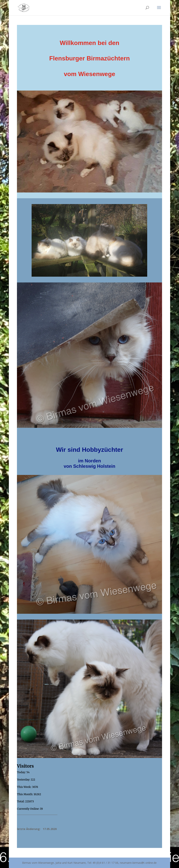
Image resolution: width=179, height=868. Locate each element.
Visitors (25, 766)
